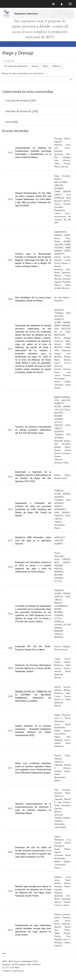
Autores (35, 66)
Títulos (46, 66)
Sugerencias (18, 971)
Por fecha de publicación (16, 66)
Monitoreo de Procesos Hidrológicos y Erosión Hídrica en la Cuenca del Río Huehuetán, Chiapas (33, 668)
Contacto (6, 971)
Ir (71, 79)
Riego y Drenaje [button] (13, 44)
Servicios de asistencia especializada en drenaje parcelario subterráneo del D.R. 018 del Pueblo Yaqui (33, 430)
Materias (57, 66)
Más (4, 953)
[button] (53, 4)
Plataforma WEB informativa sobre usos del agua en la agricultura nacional (33, 540)
